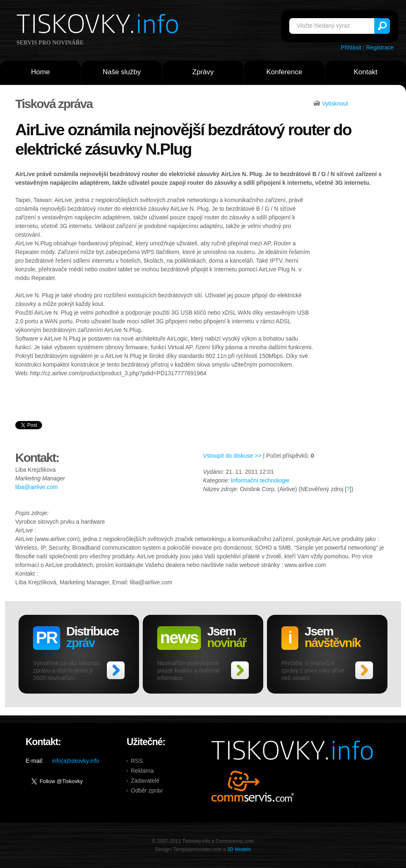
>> (116, 670)
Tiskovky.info (99, 25)
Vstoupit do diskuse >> (232, 456)
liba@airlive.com (37, 487)
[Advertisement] (352, 324)
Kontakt (366, 72)
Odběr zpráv (147, 790)
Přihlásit (351, 47)
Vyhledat (382, 26)
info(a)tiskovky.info (76, 761)
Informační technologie (260, 480)
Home (40, 72)
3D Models (239, 849)
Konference (284, 72)
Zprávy (203, 72)
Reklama (142, 771)
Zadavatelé (145, 781)
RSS (137, 761)
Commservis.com (253, 786)
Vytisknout (335, 104)
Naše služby (122, 72)
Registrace (380, 47)
